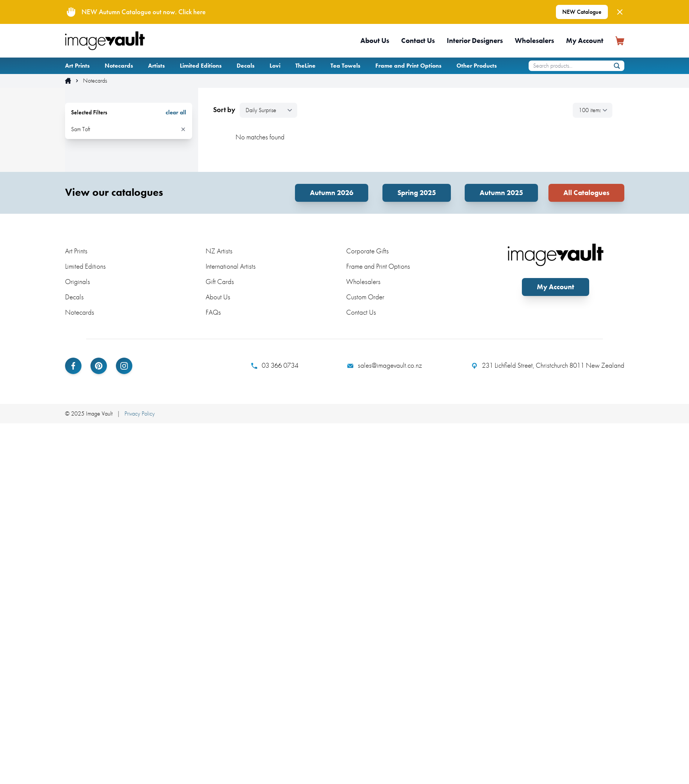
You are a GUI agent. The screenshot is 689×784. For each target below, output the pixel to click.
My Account (585, 41)
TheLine (305, 66)
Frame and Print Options (408, 66)
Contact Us (418, 41)
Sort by (224, 110)
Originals (78, 282)
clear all (176, 112)
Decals (246, 66)
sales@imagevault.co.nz (385, 365)
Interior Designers (475, 41)
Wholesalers (534, 41)
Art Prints (77, 66)
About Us (375, 41)
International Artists (231, 266)
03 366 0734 (275, 365)
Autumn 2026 (332, 193)
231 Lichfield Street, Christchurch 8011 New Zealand (548, 365)
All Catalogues (586, 193)
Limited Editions (201, 66)
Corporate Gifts (367, 251)
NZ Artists (219, 251)
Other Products (477, 66)
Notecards (119, 66)
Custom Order (365, 297)
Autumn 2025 (501, 193)
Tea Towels (345, 66)
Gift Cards (220, 282)
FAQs (213, 312)
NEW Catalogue (582, 12)
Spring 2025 (417, 193)
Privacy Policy (140, 413)
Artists (156, 66)
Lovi (275, 66)
